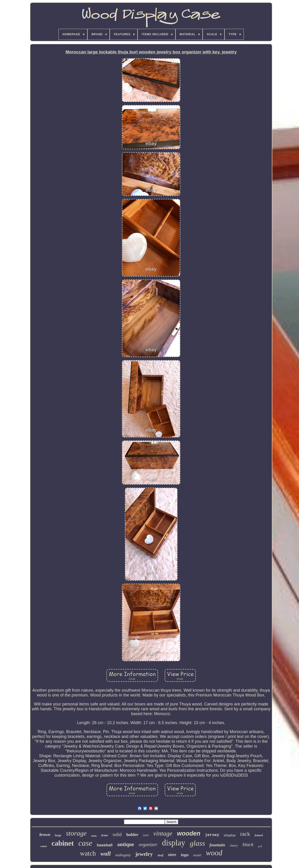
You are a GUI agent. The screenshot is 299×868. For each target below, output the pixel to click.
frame (105, 835)
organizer (148, 845)
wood (214, 853)
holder (132, 835)
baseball (105, 845)
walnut (44, 846)
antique (126, 844)
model (197, 855)
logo (185, 855)
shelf (160, 855)
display (174, 843)
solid (117, 834)
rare (146, 835)
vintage (163, 833)
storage (76, 833)
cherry (234, 846)
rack (245, 834)
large (58, 835)
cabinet (63, 843)
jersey (212, 835)
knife (94, 836)
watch (88, 853)
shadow (230, 835)
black (248, 844)
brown (45, 835)
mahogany (123, 855)
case (85, 843)
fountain (217, 845)
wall (106, 854)
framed (259, 835)
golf (260, 846)
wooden (189, 833)
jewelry (144, 854)
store (172, 855)
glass (197, 843)
